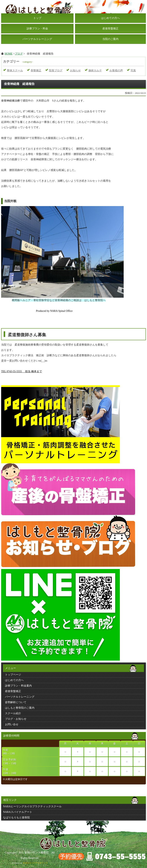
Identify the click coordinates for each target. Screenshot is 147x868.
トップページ (13, 675)
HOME (9, 54)
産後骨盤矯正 (110, 29)
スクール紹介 (13, 713)
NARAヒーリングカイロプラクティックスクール (32, 806)
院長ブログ (56, 71)
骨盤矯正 (36, 71)
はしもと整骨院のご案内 (20, 708)
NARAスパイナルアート (18, 812)
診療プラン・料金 (37, 29)
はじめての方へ (110, 18)
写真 (133, 71)
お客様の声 (116, 71)
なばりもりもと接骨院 (16, 818)
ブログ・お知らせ (16, 719)
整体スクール (15, 71)
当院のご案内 (110, 39)
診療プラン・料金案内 (18, 686)
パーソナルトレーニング (37, 39)
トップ (37, 18)
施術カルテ (95, 71)
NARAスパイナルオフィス (35, 863)
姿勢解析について (16, 702)
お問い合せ (12, 724)
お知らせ (75, 71)
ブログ (19, 54)
